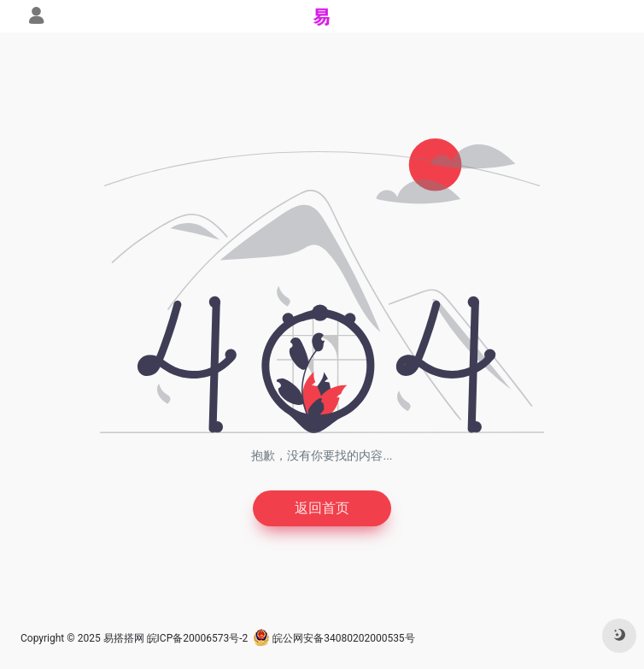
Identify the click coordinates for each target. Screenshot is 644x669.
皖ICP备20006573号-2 (198, 638)
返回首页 (322, 508)
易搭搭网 (124, 638)
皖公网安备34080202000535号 (334, 638)
